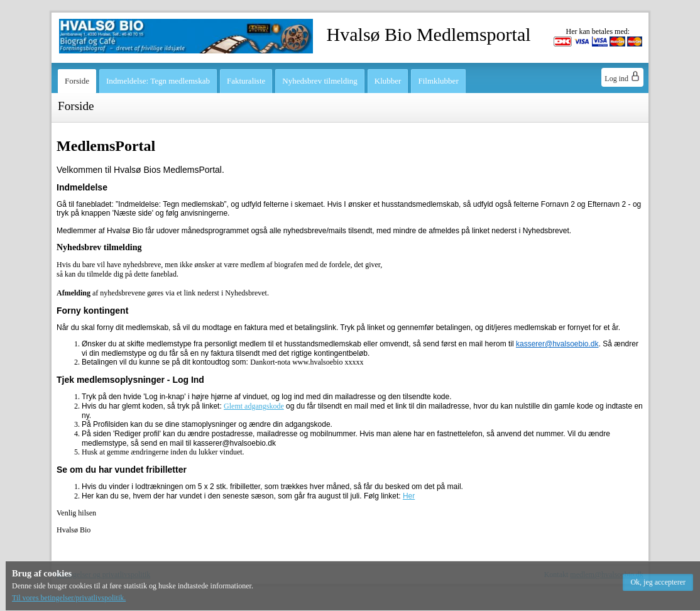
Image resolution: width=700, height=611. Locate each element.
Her (409, 496)
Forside (77, 81)
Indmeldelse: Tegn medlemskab (158, 81)
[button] (658, 582)
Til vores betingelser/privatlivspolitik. (69, 598)
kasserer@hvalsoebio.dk (557, 344)
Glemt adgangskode (254, 406)
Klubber (388, 81)
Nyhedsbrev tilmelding (320, 81)
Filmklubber (438, 81)
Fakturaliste (246, 81)
